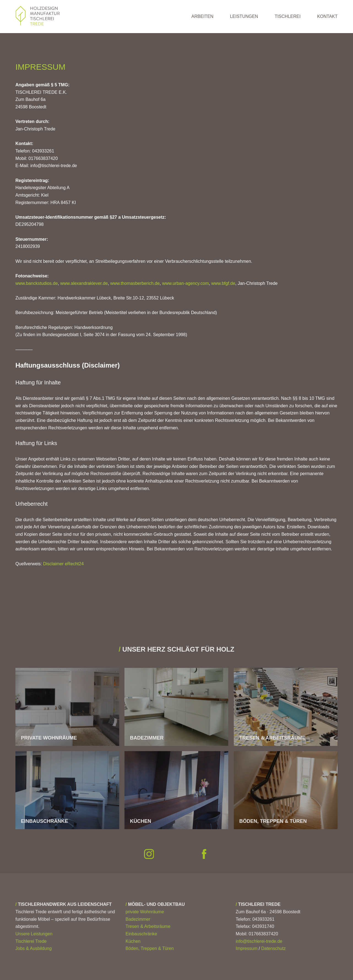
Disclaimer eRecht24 (63, 564)
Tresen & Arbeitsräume (148, 926)
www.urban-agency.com (186, 283)
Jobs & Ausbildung (34, 948)
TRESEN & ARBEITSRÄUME (272, 738)
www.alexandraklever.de (84, 283)
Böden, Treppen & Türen (150, 948)
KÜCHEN (141, 821)
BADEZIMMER (147, 738)
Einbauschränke (141, 934)
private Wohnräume (145, 912)
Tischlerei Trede (31, 941)
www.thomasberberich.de (135, 283)
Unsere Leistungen (34, 934)
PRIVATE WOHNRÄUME (49, 738)
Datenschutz (273, 948)
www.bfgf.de (223, 283)
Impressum (247, 948)
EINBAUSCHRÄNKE (44, 821)
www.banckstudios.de (37, 283)
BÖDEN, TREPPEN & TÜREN (273, 821)
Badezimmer (138, 919)
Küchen (133, 941)
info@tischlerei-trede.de (259, 941)
